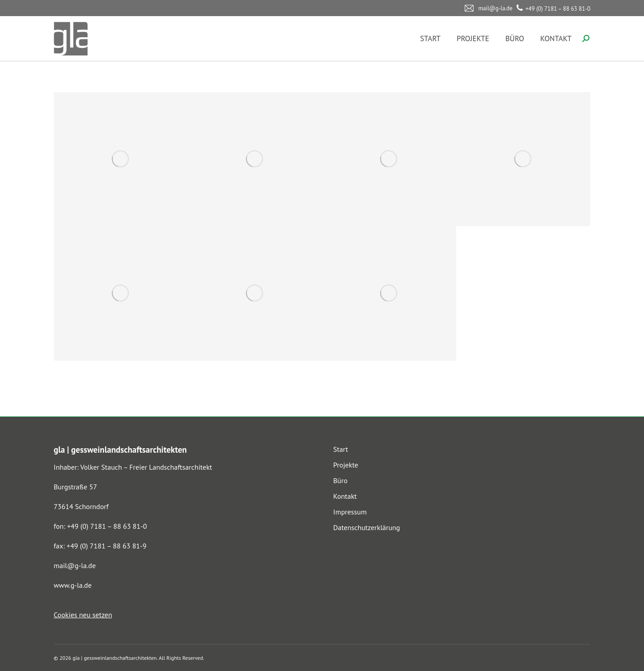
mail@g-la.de (75, 565)
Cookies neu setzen (83, 615)
